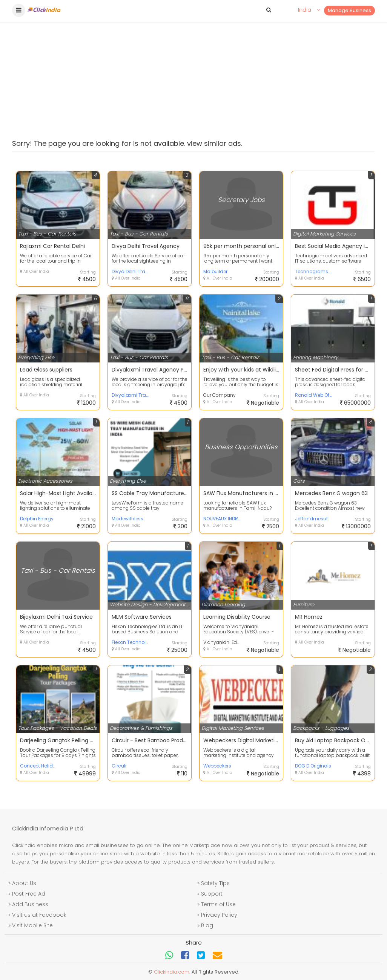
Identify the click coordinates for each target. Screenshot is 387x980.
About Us (24, 883)
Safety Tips (215, 883)
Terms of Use (218, 904)
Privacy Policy (219, 915)
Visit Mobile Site (32, 925)
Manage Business (349, 10)
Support (212, 894)
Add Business (30, 904)
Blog (207, 925)
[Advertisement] (193, 57)
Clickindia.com (172, 972)
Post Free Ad (29, 894)
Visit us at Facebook (39, 915)
